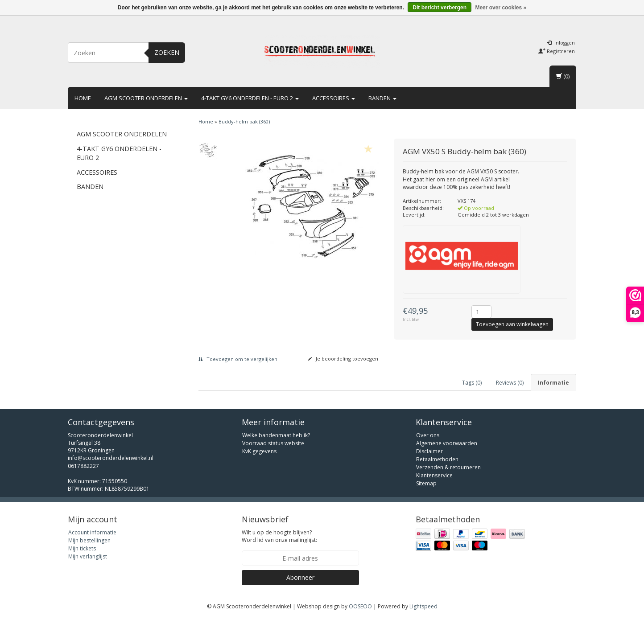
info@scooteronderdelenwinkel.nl (111, 484)
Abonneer (300, 603)
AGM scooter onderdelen (146, 98)
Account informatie (92, 558)
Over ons (428, 461)
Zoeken (167, 52)
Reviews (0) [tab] (510, 383)
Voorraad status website (273, 469)
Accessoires (334, 98)
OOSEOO (360, 632)
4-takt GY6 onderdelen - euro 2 (250, 98)
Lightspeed (423, 632)
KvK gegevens (259, 477)
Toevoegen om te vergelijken (238, 359)
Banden (382, 98)
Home (83, 98)
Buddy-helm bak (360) (244, 121)
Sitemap (426, 509)
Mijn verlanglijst (88, 582)
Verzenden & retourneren (448, 493)
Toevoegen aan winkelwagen (512, 324)
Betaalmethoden (437, 485)
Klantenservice (434, 501)
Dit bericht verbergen (440, 8)
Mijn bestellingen (89, 566)
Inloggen (561, 43)
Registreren (557, 51)
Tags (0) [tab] (472, 383)
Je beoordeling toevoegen (343, 359)
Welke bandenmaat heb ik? (276, 461)
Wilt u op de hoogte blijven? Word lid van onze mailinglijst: (279, 562)
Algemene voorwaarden (447, 469)
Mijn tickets (82, 574)
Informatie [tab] (553, 383)
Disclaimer (429, 477)
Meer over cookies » (501, 8)
